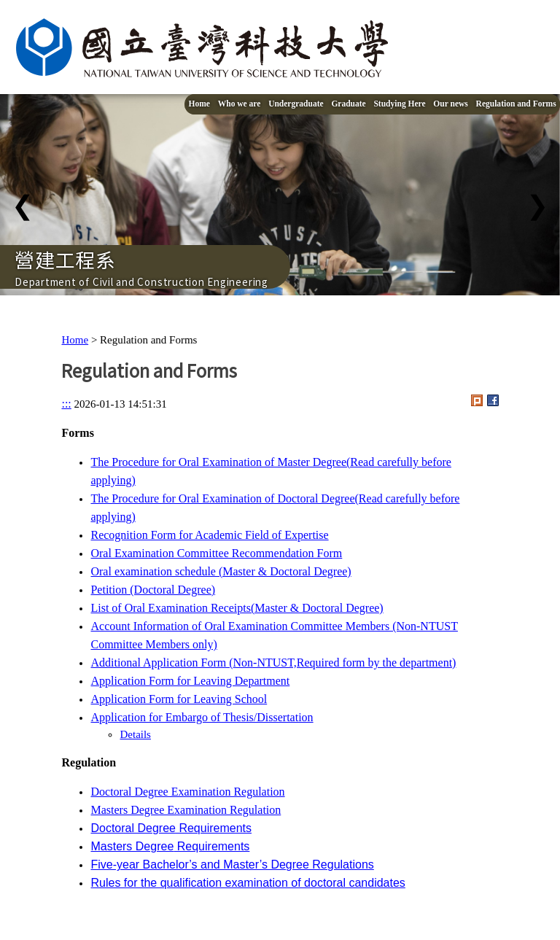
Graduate (348, 104)
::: (66, 404)
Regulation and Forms (516, 104)
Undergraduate (296, 104)
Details (135, 734)
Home (199, 104)
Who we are (240, 104)
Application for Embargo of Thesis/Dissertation (202, 717)
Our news (450, 104)
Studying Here (399, 104)
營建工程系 (65, 259)
